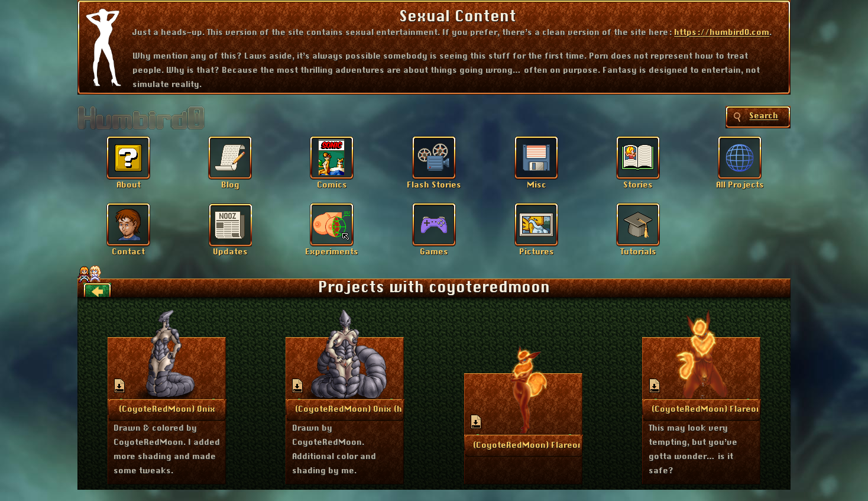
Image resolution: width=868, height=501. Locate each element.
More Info (167, 409)
